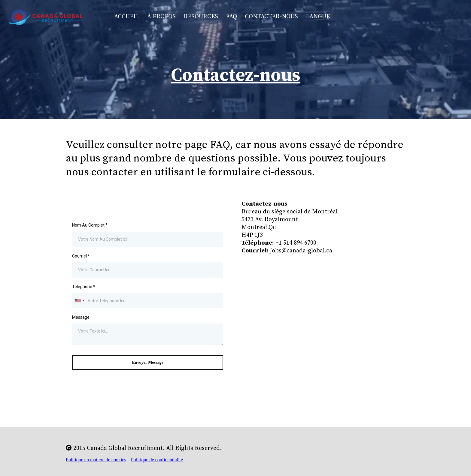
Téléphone (84, 287)
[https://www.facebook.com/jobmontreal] (369, 17)
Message (81, 317)
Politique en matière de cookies (96, 460)
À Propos (161, 17)
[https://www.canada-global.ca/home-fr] (46, 16)
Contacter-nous (271, 17)
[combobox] (79, 301)
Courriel (81, 256)
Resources (201, 17)
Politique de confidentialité (157, 460)
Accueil (127, 17)
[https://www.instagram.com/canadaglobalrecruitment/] (404, 17)
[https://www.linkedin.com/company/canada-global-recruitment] (439, 17)
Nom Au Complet (90, 225)
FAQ (231, 17)
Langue (318, 17)
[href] (323, 299)
